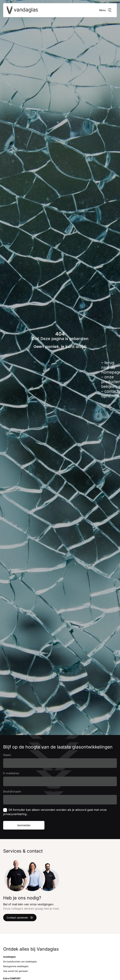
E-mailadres (11, 773)
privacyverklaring (15, 814)
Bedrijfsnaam (12, 791)
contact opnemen (110, 394)
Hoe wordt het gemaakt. (16, 971)
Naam (7, 755)
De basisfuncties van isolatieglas (20, 961)
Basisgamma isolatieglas (16, 966)
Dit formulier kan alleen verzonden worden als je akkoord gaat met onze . (55, 812)
